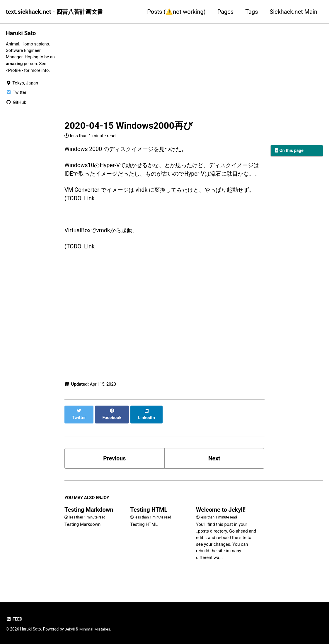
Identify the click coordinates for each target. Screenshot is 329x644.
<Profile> (14, 71)
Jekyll (70, 629)
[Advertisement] (164, 71)
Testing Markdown (89, 516)
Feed (14, 619)
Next (214, 465)
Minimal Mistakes (96, 629)
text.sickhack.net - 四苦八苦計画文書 (54, 12)
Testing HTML (149, 516)
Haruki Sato (21, 33)
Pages (226, 12)
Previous (114, 465)
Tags (252, 12)
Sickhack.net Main (293, 12)
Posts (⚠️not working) (176, 12)
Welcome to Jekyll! (221, 516)
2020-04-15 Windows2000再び (129, 126)
